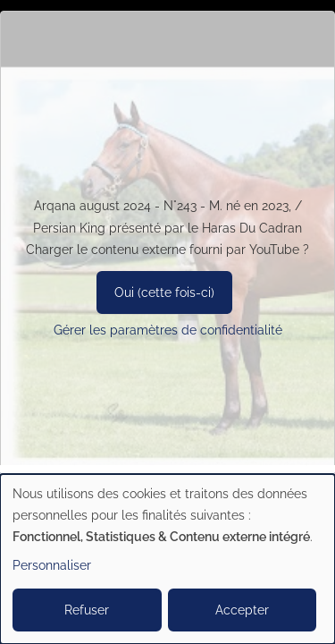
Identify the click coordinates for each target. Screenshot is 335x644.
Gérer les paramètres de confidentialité (168, 330)
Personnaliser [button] (52, 565)
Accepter (242, 610)
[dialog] (167, 559)
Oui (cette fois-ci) (164, 292)
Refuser (87, 610)
